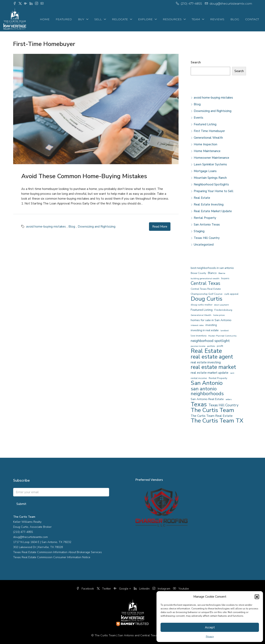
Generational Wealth (208, 138)
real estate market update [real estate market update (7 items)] (210, 373)
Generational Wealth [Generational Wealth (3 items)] (201, 315)
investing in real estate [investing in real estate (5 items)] (205, 330)
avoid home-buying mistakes (46, 227)
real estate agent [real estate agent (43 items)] (212, 357)
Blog (235, 19)
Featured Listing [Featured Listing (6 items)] (202, 310)
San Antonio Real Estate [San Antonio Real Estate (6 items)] (207, 399)
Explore (145, 19)
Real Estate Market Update (213, 211)
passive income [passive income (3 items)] (198, 346)
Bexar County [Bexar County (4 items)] (198, 273)
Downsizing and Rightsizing (97, 227)
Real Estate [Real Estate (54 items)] (206, 351)
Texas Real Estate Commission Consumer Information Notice (52, 557)
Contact (252, 19)
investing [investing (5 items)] (211, 325)
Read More (160, 227)
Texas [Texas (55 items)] (199, 404)
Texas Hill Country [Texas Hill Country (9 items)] (223, 405)
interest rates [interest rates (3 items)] (197, 325)
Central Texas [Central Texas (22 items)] (205, 283)
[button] (257, 597)
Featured (64, 19)
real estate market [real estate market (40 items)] (213, 367)
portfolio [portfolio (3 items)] (211, 346)
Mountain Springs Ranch (210, 178)
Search (196, 62)
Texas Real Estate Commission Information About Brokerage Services (57, 552)
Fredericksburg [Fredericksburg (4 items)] (223, 310)
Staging (199, 231)
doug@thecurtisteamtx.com (30, 537)
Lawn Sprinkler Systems (210, 164)
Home (45, 19)
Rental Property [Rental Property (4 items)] (218, 378)
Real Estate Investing (209, 204)
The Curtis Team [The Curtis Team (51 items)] (212, 410)
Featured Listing (205, 124)
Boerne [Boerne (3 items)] (222, 273)
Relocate (120, 19)
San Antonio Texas (207, 225)
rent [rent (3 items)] (232, 373)
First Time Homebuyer (209, 131)
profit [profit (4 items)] (220, 346)
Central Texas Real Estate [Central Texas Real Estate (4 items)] (206, 289)
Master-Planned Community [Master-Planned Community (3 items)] (222, 336)
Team (196, 19)
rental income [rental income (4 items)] (199, 378)
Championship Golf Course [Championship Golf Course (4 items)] (207, 294)
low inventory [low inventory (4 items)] (199, 336)
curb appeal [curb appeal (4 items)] (231, 294)
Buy (81, 19)
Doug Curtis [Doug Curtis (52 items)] (206, 299)
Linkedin (142, 589)
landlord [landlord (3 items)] (225, 331)
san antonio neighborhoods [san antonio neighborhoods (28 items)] (207, 391)
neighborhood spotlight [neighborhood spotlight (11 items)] (210, 341)
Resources (172, 19)
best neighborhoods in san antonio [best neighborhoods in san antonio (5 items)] (212, 268)
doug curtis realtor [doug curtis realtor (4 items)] (202, 305)
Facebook (86, 589)
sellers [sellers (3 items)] (229, 399)
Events (198, 118)
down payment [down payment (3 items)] (221, 305)
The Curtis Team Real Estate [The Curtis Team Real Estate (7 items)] (212, 416)
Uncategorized (204, 245)
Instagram (162, 589)
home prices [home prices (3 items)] (219, 315)
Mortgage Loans (205, 171)
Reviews (217, 19)
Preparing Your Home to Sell (214, 191)
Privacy (210, 637)
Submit (21, 504)
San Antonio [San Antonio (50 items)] (207, 383)
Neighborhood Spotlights (211, 184)
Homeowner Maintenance (211, 158)
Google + (123, 589)
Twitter (104, 589)
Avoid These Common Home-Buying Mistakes (84, 176)
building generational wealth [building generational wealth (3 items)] (205, 278)
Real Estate (202, 198)
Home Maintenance (207, 151)
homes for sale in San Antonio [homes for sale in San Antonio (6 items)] (211, 320)
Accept (210, 627)
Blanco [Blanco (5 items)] (212, 273)
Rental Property (205, 218)
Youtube (181, 589)
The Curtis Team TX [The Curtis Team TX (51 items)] (217, 421)
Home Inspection (205, 144)
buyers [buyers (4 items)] (225, 278)
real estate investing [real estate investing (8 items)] (206, 362)
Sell (98, 19)
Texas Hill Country (207, 238)
